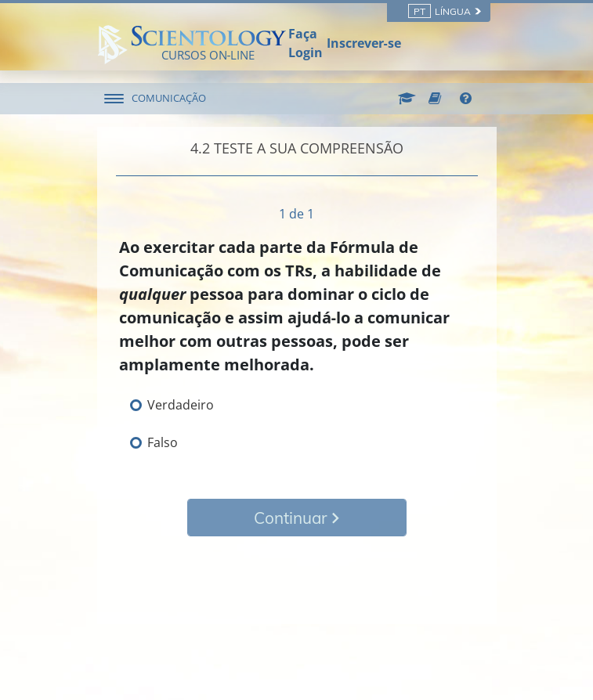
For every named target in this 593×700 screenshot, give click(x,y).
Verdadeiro (181, 405)
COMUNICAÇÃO (169, 98)
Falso (163, 442)
